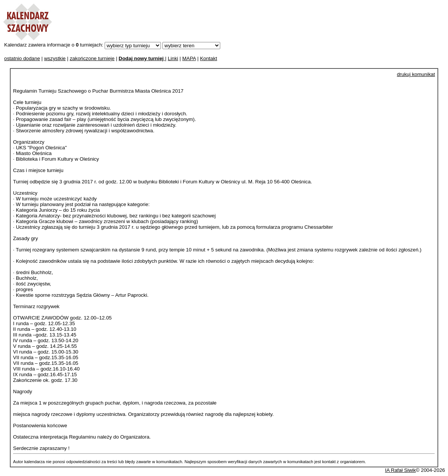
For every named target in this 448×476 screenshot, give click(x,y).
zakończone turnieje (92, 58)
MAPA (189, 58)
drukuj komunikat (416, 74)
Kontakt (208, 58)
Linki (173, 58)
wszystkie (55, 58)
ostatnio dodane (22, 58)
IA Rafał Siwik (400, 470)
